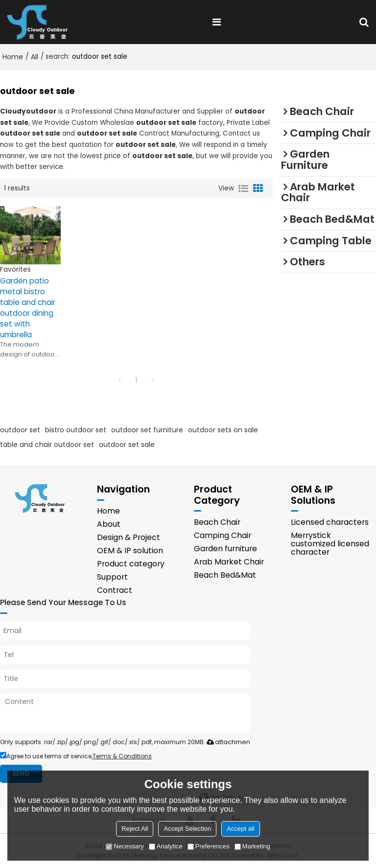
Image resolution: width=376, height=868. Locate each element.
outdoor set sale (127, 445)
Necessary (125, 846)
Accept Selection (187, 829)
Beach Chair (217, 522)
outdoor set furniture (147, 430)
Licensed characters (330, 522)
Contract (115, 590)
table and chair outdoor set (47, 445)
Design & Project (129, 537)
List (243, 188)
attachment (227, 742)
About (109, 524)
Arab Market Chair (229, 562)
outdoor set (20, 430)
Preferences (209, 846)
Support (112, 577)
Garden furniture (225, 549)
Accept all (240, 829)
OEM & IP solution (130, 551)
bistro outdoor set (76, 430)
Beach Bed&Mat (225, 575)
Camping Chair (223, 535)
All (35, 57)
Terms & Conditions (122, 756)
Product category (131, 564)
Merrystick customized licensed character (330, 544)
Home (13, 57)
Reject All (135, 829)
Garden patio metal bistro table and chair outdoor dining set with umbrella (28, 308)
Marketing (252, 846)
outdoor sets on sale (223, 430)
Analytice (166, 846)
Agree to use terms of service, (76, 756)
